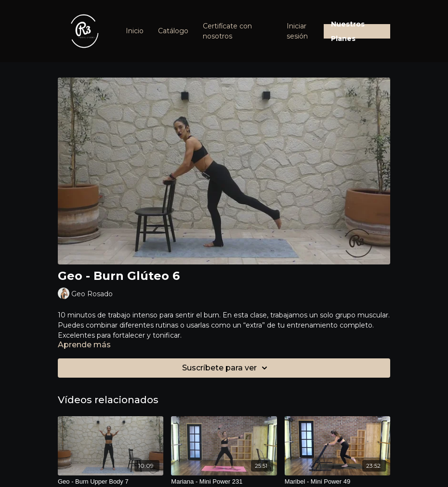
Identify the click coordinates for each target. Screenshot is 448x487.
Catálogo (173, 31)
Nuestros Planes (348, 31)
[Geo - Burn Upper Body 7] (111, 482)
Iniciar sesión (297, 31)
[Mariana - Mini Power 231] (224, 482)
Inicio (135, 31)
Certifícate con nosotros (227, 31)
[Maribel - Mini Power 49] (337, 482)
